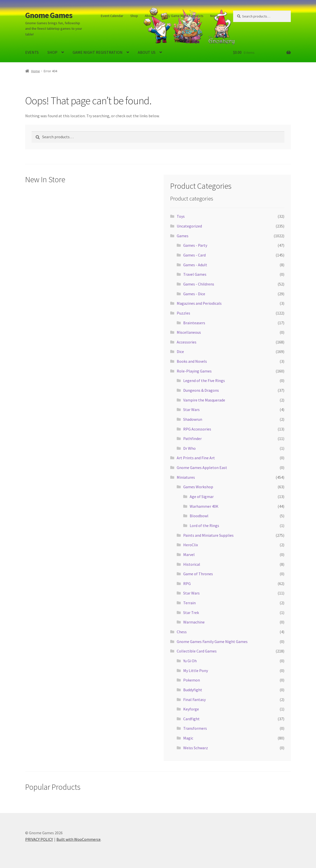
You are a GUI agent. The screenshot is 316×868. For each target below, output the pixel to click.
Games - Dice (194, 294)
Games (183, 236)
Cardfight (191, 719)
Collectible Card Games (197, 651)
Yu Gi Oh (190, 661)
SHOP (52, 52)
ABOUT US (147, 52)
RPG (187, 583)
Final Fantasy (194, 699)
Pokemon (192, 680)
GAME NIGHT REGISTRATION (98, 52)
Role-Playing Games (194, 371)
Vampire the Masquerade (204, 400)
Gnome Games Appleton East (202, 467)
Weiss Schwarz (196, 748)
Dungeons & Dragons (201, 390)
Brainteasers (194, 323)
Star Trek (191, 612)
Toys (181, 216)
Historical (192, 564)
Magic (188, 738)
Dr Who (189, 448)
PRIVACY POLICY (39, 839)
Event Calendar (112, 16)
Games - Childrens (199, 284)
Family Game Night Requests (182, 16)
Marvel (189, 554)
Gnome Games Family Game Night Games (212, 641)
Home (36, 71)
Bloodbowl (199, 516)
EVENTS (32, 52)
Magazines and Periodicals (199, 303)
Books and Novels (192, 361)
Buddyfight (193, 690)
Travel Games (195, 274)
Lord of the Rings (204, 525)
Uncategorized (189, 226)
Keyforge (191, 709)
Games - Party (195, 245)
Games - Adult (195, 265)
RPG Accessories (197, 429)
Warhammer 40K (204, 506)
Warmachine (194, 622)
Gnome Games (49, 15)
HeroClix (191, 545)
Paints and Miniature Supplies (208, 535)
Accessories (187, 342)
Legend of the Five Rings (204, 380)
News (214, 16)
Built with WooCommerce (79, 839)
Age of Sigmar (202, 496)
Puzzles (183, 313)
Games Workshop (198, 487)
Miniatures (186, 477)
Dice (180, 351)
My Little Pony (196, 670)
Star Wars (191, 409)
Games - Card (194, 255)
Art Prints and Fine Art (196, 458)
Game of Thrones (198, 574)
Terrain (189, 603)
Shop (134, 16)
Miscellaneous (189, 332)
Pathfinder (192, 438)
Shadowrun (193, 419)
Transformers (195, 728)
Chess (182, 632)
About (149, 16)
